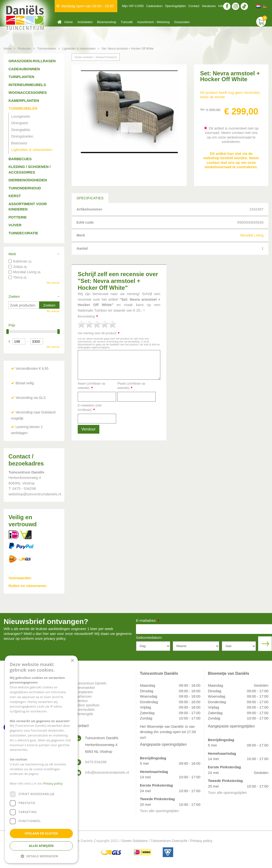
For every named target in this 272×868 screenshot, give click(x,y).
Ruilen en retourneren (27, 586)
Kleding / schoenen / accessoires (30, 169)
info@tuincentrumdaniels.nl (107, 772)
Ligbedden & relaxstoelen (32, 150)
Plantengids (84, 714)
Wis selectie (53, 283)
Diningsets (20, 123)
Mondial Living (252, 235)
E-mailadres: (148, 621)
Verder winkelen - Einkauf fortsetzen (96, 57)
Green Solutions (135, 841)
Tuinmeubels (85, 710)
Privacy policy (201, 841)
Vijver (15, 225)
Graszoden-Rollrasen (32, 61)
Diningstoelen (22, 136)
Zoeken (14, 297)
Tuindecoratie (23, 233)
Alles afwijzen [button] (41, 846)
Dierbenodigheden (28, 180)
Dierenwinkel (85, 688)
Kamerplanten (24, 101)
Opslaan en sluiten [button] (41, 833)
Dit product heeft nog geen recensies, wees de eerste (230, 95)
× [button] (72, 661)
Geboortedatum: (149, 637)
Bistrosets (19, 143)
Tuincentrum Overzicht (169, 841)
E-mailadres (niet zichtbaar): (90, 408)
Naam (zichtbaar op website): (91, 386)
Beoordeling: (88, 317)
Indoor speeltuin (87, 705)
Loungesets (21, 116)
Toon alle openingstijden (159, 811)
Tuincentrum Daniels (91, 683)
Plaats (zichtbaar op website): (131, 386)
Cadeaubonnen (24, 69)
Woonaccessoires (28, 92)
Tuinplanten (21, 77)
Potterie (18, 217)
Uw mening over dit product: (99, 333)
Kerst (15, 196)
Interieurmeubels (27, 85)
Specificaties (90, 198)
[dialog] (41, 759)
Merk (12, 254)
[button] (41, 856)
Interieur (81, 701)
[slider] (97, 324)
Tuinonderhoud (25, 188)
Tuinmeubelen (23, 108)
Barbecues (20, 159)
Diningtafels (21, 130)
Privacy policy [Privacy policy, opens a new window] (53, 784)
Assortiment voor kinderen (28, 207)
